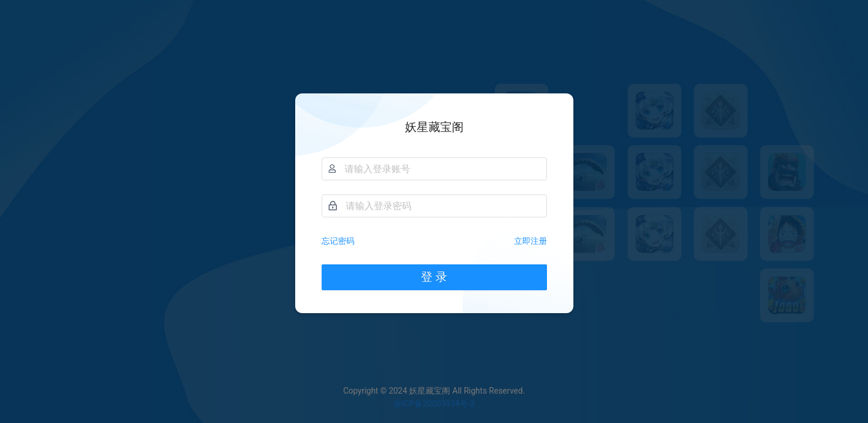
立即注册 (531, 241)
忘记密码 (338, 241)
